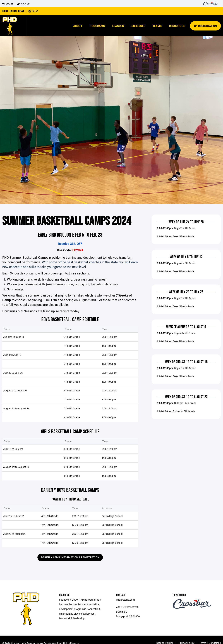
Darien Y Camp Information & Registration (70, 575)
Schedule (138, 26)
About (78, 26)
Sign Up (23, 4)
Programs (97, 26)
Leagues (118, 26)
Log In (8, 4)
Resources (177, 26)
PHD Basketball (14, 11)
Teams (157, 26)
